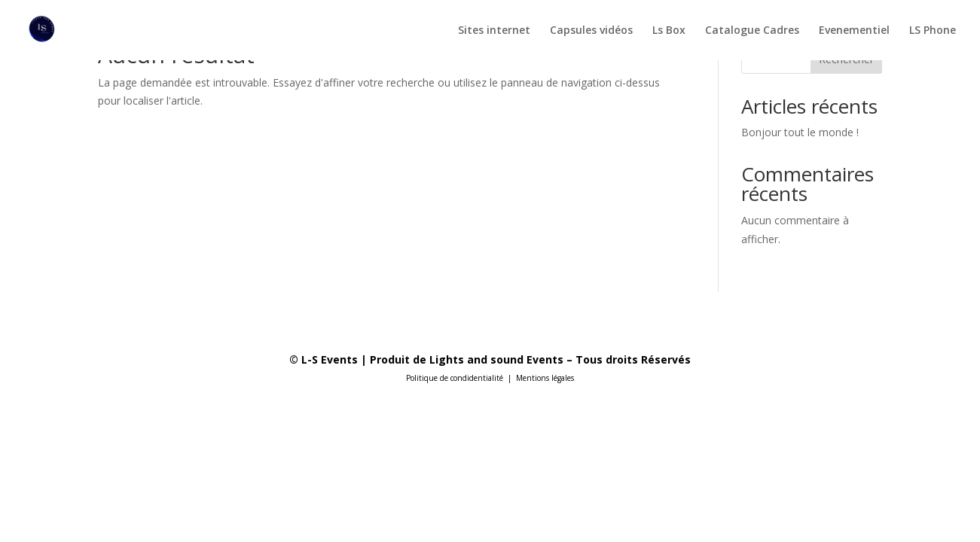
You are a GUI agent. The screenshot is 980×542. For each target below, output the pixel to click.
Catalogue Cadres (752, 31)
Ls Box (669, 31)
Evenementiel (854, 31)
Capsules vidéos (591, 31)
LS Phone (933, 31)
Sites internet (494, 31)
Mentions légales (545, 378)
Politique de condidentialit (453, 378)
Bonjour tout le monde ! (800, 132)
